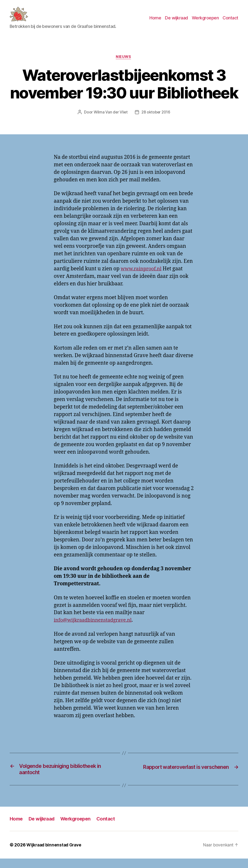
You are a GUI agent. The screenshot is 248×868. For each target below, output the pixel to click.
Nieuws (124, 64)
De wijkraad (176, 21)
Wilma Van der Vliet (110, 120)
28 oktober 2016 (156, 120)
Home (155, 21)
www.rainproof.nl (142, 277)
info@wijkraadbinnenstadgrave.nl (95, 628)
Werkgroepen (205, 21)
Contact (230, 21)
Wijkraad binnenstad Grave (55, 854)
